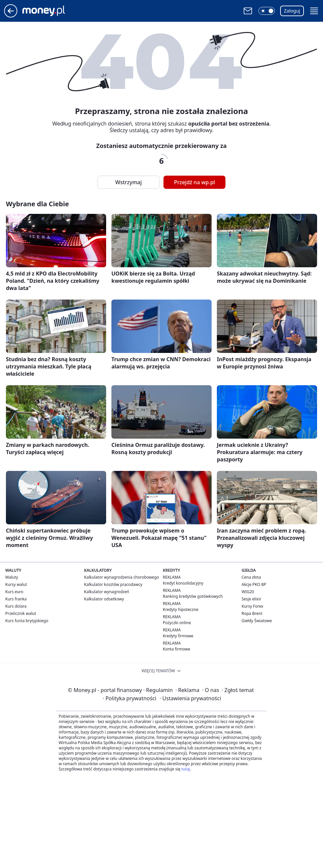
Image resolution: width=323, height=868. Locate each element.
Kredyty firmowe (178, 636)
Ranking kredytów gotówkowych (193, 596)
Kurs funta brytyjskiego (27, 621)
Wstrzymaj (129, 182)
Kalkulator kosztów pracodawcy (113, 584)
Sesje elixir (251, 599)
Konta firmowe (176, 649)
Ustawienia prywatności (190, 698)
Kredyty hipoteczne (181, 609)
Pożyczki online (177, 623)
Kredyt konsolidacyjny (183, 583)
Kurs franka (16, 599)
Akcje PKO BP (254, 584)
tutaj (186, 769)
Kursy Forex (252, 606)
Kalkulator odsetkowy (104, 599)
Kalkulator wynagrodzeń (107, 592)
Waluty (12, 577)
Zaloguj (292, 11)
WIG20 (248, 592)
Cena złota (251, 577)
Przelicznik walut (21, 613)
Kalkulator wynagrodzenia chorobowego (121, 577)
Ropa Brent (252, 613)
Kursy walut (16, 584)
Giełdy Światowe (257, 621)
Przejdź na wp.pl (194, 182)
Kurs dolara (16, 606)
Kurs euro (14, 592)
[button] (267, 11)
